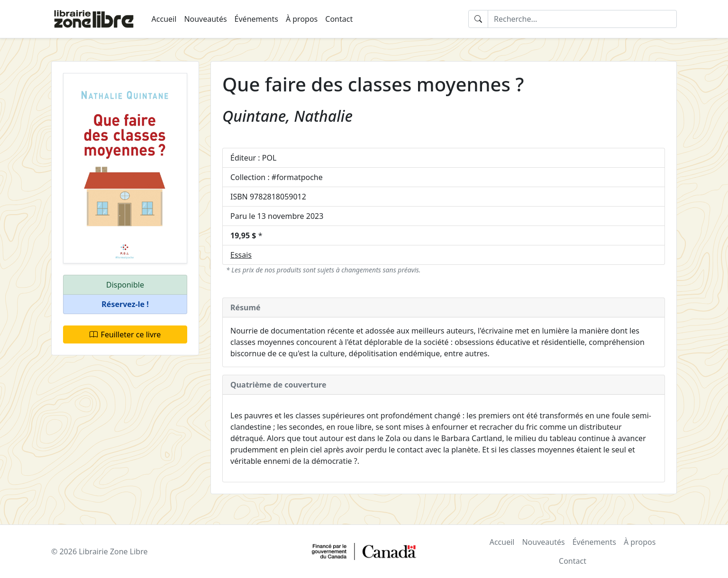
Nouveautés (205, 19)
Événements (256, 19)
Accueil (164, 19)
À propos (302, 19)
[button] (125, 304)
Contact (339, 19)
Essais (241, 255)
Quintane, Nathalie (287, 116)
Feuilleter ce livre (125, 334)
